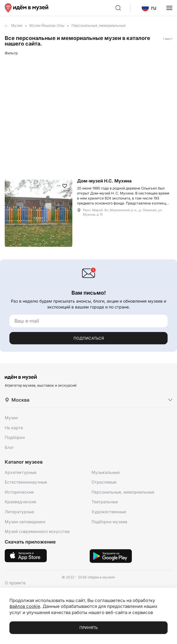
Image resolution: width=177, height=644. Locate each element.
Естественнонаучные (26, 482)
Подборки (15, 437)
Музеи (17, 25)
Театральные (105, 502)
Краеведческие (20, 502)
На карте (14, 428)
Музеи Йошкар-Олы (47, 25)
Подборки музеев (109, 522)
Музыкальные (106, 472)
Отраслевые (104, 482)
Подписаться (89, 338)
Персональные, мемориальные (123, 492)
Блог (9, 447)
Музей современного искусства (37, 531)
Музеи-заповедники (25, 522)
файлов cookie (25, 606)
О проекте (15, 583)
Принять (88, 628)
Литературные (19, 512)
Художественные (109, 512)
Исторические (19, 492)
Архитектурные (21, 472)
